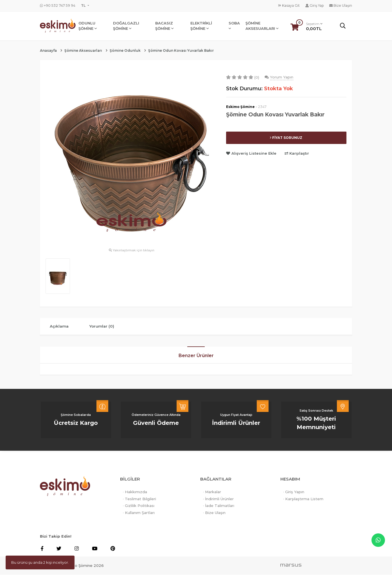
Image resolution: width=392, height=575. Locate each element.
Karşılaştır (297, 153)
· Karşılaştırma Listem (303, 500)
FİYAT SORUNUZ (286, 138)
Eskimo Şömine (240, 107)
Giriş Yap (315, 5)
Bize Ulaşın (341, 5)
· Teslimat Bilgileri (139, 500)
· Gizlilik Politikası (139, 506)
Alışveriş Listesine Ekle (252, 153)
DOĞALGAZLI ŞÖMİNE (127, 26)
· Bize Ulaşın (214, 513)
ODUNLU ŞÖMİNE (89, 26)
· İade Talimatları (219, 506)
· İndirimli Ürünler (218, 500)
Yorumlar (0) (106, 327)
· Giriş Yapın (294, 493)
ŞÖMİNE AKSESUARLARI (263, 26)
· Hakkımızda (135, 493)
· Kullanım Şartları (139, 513)
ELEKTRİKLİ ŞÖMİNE (202, 26)
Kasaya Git (289, 5)
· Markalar (212, 493)
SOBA (235, 26)
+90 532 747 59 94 (58, 5)
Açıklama (61, 327)
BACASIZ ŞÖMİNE (165, 26)
